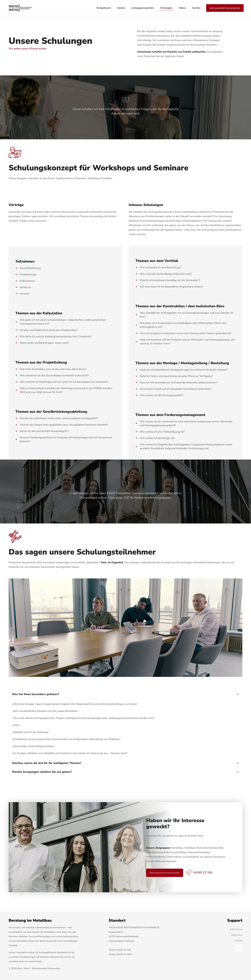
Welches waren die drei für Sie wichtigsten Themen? (47, 763)
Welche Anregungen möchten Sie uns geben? (42, 772)
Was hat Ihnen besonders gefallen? (35, 694)
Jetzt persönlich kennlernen (165, 873)
